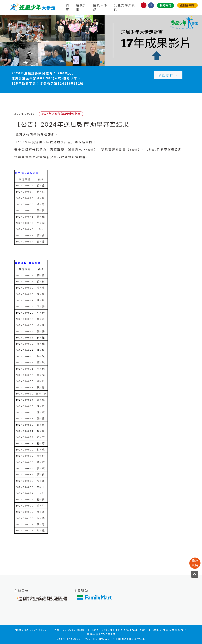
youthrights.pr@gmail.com (125, 630)
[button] (15, 41)
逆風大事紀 (100, 7)
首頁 (68, 7)
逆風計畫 (81, 7)
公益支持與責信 (125, 7)
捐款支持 (195, 563)
